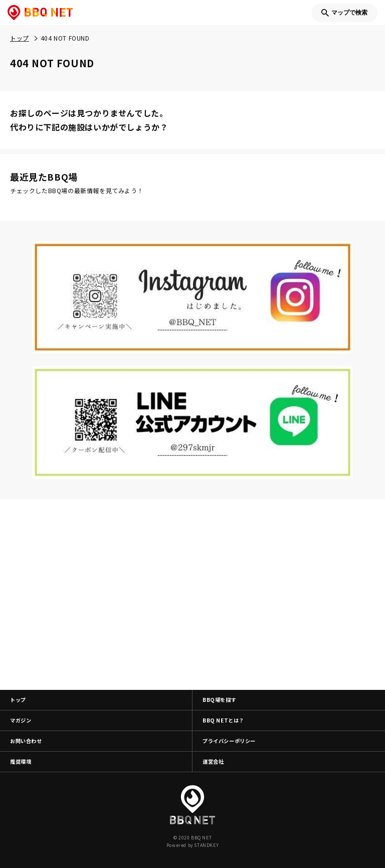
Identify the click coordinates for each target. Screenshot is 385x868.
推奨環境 (21, 761)
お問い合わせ (26, 741)
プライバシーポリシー (229, 741)
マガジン (21, 720)
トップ (18, 700)
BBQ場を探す (219, 700)
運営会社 (213, 761)
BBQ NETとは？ (223, 720)
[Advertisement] (192, 595)
